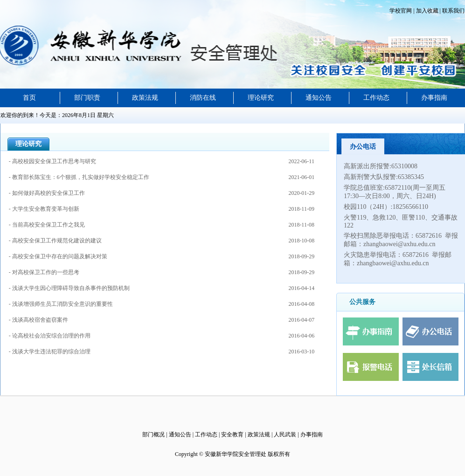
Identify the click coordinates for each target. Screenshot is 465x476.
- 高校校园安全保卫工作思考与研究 (52, 161)
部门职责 (87, 98)
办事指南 (434, 98)
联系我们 (453, 11)
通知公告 (319, 98)
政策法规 (145, 98)
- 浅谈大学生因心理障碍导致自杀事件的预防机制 (70, 288)
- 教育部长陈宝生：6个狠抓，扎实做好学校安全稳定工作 (79, 177)
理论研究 (261, 98)
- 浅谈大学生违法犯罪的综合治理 (50, 352)
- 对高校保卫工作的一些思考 (44, 272)
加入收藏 (427, 11)
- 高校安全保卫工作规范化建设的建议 (55, 241)
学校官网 (401, 11)
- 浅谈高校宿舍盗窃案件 (39, 320)
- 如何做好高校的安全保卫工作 (47, 193)
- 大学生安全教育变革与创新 (44, 209)
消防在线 (203, 98)
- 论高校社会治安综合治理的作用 (50, 336)
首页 (29, 98)
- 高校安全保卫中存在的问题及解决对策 (58, 256)
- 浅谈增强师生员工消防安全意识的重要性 (62, 304)
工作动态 (376, 98)
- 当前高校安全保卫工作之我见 (47, 225)
